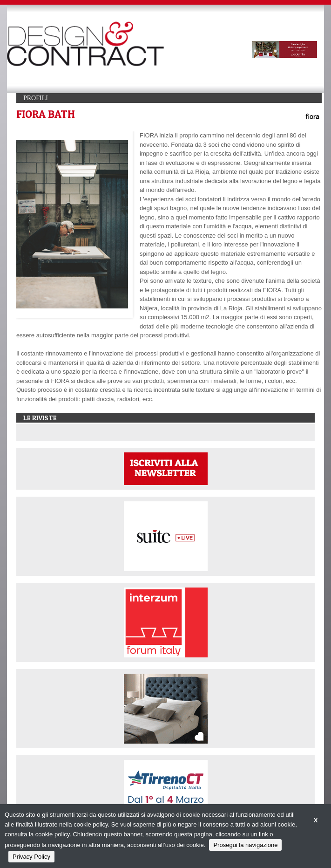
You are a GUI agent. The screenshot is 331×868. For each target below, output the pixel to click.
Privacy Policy (31, 857)
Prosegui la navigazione (245, 845)
